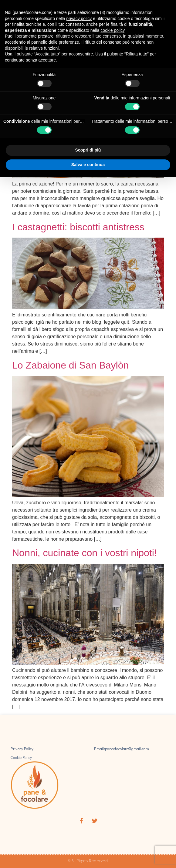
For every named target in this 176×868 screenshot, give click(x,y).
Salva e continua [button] (88, 165)
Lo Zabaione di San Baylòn (70, 365)
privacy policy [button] (79, 18)
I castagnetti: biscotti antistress (78, 227)
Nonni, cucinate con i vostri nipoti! (85, 553)
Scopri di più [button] (88, 150)
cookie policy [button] (112, 30)
